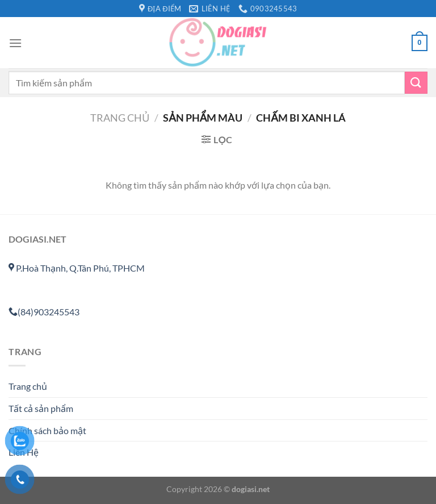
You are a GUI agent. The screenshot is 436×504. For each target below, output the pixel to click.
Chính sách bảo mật (47, 430)
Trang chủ (120, 118)
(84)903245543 (44, 312)
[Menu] (15, 43)
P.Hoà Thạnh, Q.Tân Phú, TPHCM (77, 268)
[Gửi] (416, 83)
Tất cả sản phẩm (41, 408)
